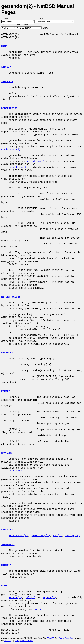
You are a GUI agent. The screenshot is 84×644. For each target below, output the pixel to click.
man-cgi (8, 641)
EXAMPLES (7, 353)
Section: (40, 19)
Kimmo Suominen (66, 638)
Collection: (23, 25)
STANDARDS (8, 545)
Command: (7, 19)
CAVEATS (6, 453)
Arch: (6, 25)
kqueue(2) (49, 598)
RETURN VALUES (11, 297)
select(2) (15, 598)
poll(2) (30, 598)
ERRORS (6, 391)
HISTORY (6, 565)
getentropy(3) (40, 536)
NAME (4, 46)
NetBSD (51, 638)
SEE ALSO (7, 530)
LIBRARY (6, 67)
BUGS (4, 586)
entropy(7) (16, 471)
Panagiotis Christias (24, 641)
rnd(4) (57, 536)
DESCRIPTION (9, 108)
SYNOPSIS (7, 82)
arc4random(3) (11, 149)
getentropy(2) (36, 161)
